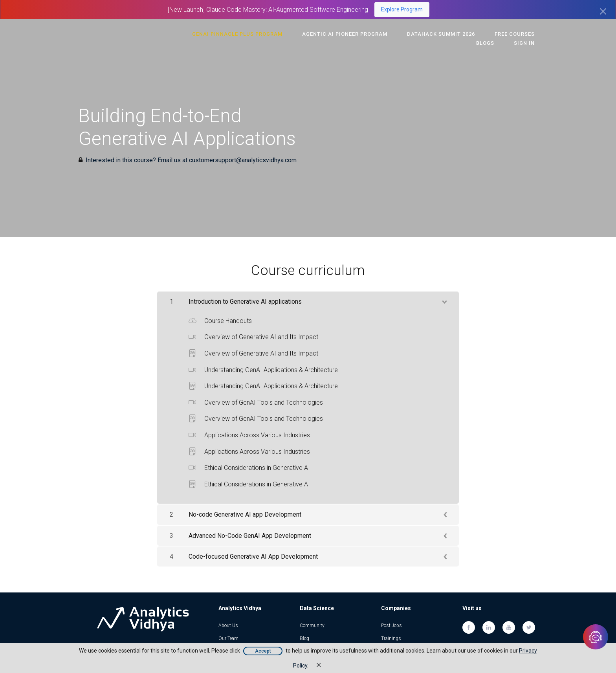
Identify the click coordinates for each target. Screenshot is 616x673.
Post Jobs (391, 625)
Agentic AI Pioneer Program (326, 34)
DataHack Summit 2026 (417, 34)
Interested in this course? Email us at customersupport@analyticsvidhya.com (191, 160)
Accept (263, 651)
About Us (228, 625)
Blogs (528, 34)
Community (312, 625)
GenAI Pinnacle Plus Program (224, 34)
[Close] (603, 11)
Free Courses (485, 34)
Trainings (391, 638)
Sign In (527, 43)
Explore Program (402, 9)
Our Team (228, 638)
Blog (304, 638)
